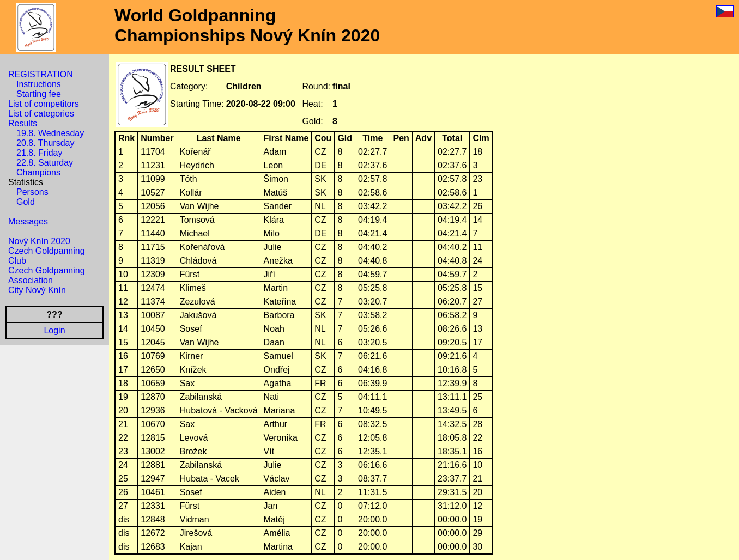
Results (23, 123)
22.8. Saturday (45, 163)
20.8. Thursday (45, 143)
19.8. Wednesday (50, 133)
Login (54, 330)
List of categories (41, 114)
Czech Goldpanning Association (47, 275)
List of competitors (44, 104)
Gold (26, 202)
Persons (32, 192)
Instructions (39, 84)
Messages (28, 221)
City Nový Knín (37, 290)
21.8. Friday (39, 153)
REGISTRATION (41, 74)
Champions (38, 172)
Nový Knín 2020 (39, 241)
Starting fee (39, 94)
